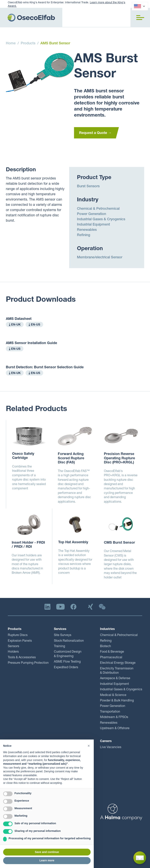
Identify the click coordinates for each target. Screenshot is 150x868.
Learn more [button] (47, 860)
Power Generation (92, 214)
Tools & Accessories (22, 658)
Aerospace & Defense (115, 679)
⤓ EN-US (34, 325)
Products (28, 44)
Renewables (87, 230)
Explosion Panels (20, 641)
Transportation (110, 712)
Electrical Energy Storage (118, 663)
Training (59, 647)
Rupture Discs (18, 635)
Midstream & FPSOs (114, 717)
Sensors (13, 647)
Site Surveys (63, 635)
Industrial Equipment (93, 225)
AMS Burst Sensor (55, 44)
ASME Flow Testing (67, 662)
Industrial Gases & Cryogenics (101, 219)
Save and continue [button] (47, 852)
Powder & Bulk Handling (117, 701)
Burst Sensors (88, 186)
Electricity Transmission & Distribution (117, 671)
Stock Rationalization (69, 641)
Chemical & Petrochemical (98, 209)
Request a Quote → (95, 133)
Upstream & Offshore (115, 729)
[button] (140, 18)
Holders (13, 652)
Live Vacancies (111, 748)
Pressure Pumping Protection (28, 663)
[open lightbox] (40, 73)
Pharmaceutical (111, 658)
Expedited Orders (66, 668)
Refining (84, 235)
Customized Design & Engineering (68, 654)
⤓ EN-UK (15, 325)
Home (11, 44)
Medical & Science (113, 695)
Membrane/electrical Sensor (100, 258)
